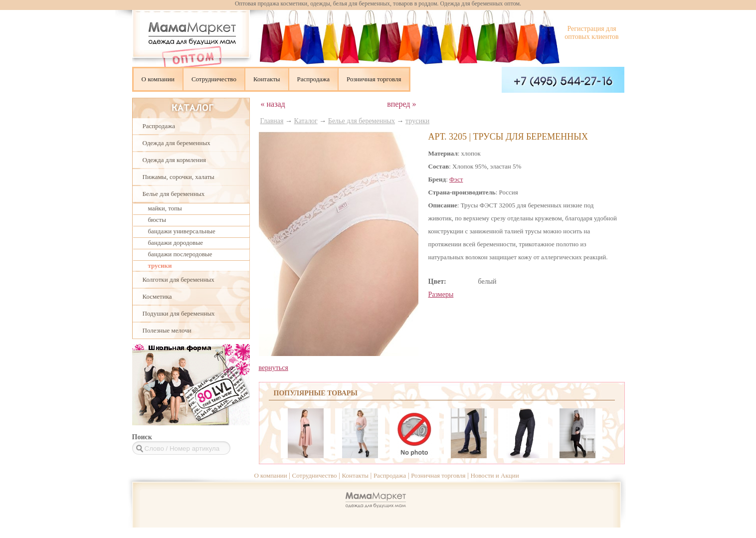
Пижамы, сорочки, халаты (179, 177)
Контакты (267, 79)
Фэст (456, 179)
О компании (158, 79)
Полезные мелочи (167, 330)
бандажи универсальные (182, 231)
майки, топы (165, 208)
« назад (273, 104)
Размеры (441, 294)
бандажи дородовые (176, 243)
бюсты (157, 220)
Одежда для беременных (177, 143)
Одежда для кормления (174, 160)
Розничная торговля (374, 79)
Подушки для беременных (179, 313)
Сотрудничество (214, 79)
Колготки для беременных (179, 279)
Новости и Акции (494, 475)
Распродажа (314, 79)
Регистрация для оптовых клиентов (591, 33)
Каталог (306, 121)
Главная (272, 121)
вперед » (401, 104)
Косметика (157, 296)
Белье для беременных (174, 194)
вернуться (274, 368)
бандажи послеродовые (180, 254)
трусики (160, 266)
